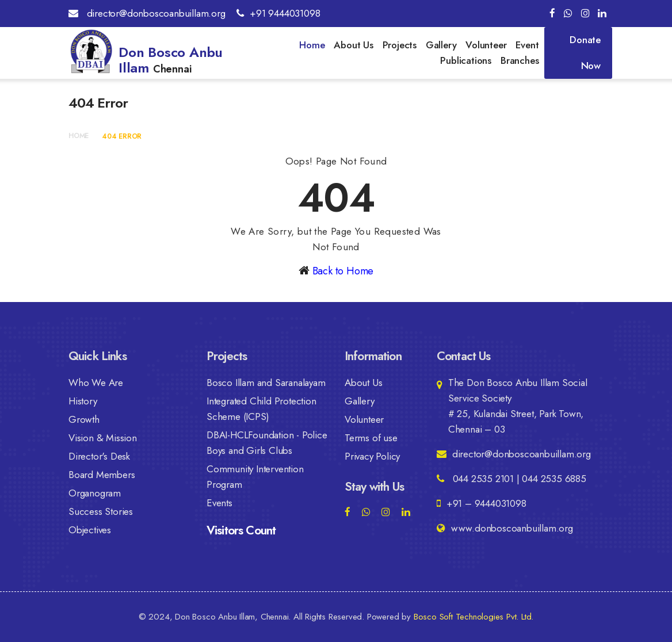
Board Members (102, 475)
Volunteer (486, 45)
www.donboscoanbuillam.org (505, 528)
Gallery (441, 45)
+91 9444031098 (278, 13)
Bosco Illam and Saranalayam (266, 383)
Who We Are (96, 383)
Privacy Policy (372, 456)
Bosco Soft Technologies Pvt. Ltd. (474, 617)
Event (527, 45)
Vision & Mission (103, 438)
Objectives (90, 530)
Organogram (95, 493)
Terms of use (371, 438)
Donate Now (585, 53)
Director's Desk (99, 456)
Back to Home (343, 271)
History (83, 401)
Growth (84, 419)
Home (312, 45)
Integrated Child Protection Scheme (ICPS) (261, 409)
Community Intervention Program (255, 477)
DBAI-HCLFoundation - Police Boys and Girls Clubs (267, 443)
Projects (400, 45)
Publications (466, 60)
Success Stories (101, 511)
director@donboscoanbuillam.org (147, 13)
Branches (520, 60)
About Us (353, 45)
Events (219, 503)
